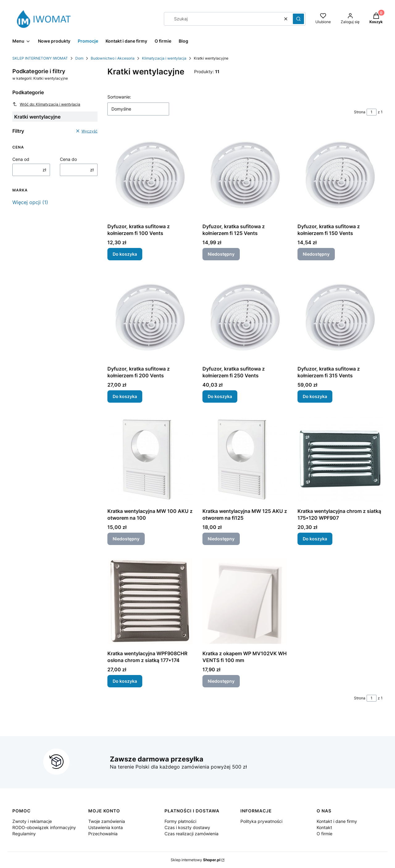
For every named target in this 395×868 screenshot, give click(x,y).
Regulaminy (24, 834)
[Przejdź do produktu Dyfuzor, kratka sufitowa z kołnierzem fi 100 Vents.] (150, 174)
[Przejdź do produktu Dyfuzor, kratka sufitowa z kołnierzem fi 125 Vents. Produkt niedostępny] (245, 174)
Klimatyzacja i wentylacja (164, 58)
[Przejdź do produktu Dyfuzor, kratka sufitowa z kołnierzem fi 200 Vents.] (150, 317)
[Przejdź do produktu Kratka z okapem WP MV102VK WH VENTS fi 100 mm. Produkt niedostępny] (245, 601)
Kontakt (324, 827)
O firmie (324, 834)
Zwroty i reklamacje (32, 821)
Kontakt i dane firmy (337, 821)
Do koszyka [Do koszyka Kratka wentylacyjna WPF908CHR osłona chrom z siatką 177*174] (125, 681)
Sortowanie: (119, 97)
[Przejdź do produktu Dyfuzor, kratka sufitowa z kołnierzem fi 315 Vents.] (340, 317)
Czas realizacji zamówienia (191, 834)
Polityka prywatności (261, 821)
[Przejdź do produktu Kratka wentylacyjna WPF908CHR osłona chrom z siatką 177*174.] (150, 601)
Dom (79, 58)
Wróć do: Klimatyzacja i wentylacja (46, 104)
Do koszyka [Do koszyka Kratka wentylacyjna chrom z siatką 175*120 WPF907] (315, 539)
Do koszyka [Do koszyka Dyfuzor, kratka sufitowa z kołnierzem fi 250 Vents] (220, 396)
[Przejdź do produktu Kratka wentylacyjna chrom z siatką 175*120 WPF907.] (340, 459)
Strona (360, 112)
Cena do (68, 159)
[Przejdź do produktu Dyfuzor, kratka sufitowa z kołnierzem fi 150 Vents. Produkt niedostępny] (340, 174)
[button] (298, 19)
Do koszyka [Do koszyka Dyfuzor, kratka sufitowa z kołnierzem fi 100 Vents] (125, 254)
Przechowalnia (103, 834)
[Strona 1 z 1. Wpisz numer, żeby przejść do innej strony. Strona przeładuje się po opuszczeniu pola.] (372, 112)
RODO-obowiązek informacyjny (44, 827)
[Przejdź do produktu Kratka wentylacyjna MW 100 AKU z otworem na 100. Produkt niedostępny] (150, 459)
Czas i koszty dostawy (187, 827)
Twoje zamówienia (107, 821)
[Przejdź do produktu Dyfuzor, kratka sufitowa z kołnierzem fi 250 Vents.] (245, 317)
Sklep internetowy (195, 860)
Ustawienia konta (106, 827)
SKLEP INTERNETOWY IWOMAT (40, 58)
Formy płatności (180, 821)
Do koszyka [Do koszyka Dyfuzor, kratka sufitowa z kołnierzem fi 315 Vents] (315, 396)
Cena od (21, 159)
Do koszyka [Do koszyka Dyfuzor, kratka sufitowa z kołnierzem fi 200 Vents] (125, 396)
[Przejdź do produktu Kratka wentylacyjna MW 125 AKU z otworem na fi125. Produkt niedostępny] (245, 459)
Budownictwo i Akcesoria (113, 58)
